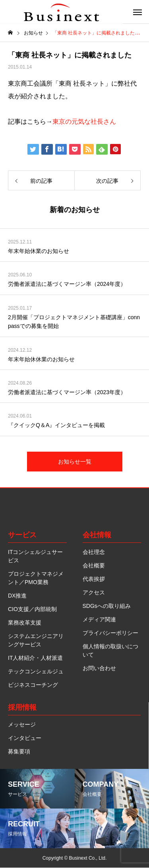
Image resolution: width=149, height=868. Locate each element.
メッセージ (22, 724)
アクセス (94, 592)
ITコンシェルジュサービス (35, 556)
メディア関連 (99, 619)
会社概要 (94, 565)
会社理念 (94, 552)
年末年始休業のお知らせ (39, 251)
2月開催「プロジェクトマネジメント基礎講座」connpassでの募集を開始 (74, 322)
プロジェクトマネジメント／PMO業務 (36, 578)
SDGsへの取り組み (107, 606)
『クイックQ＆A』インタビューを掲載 (56, 425)
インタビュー (25, 738)
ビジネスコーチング (33, 685)
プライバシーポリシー (110, 633)
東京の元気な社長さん (84, 122)
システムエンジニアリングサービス (36, 640)
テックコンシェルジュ (36, 671)
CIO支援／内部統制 (32, 609)
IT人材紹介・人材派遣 (35, 658)
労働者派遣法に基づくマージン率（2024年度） (67, 284)
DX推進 (17, 596)
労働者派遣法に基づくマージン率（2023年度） (67, 392)
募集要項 (19, 751)
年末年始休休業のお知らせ (41, 359)
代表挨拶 (94, 579)
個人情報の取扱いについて (110, 651)
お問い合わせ (99, 668)
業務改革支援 (25, 623)
